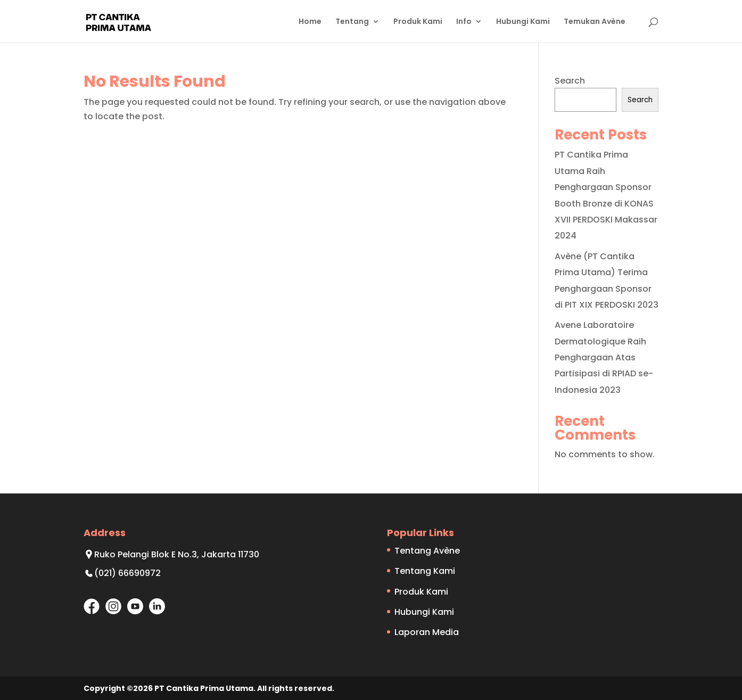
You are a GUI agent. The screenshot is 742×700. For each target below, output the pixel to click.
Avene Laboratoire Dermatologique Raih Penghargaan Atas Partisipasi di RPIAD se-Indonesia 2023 (604, 357)
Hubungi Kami (523, 22)
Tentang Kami (425, 571)
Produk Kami (418, 22)
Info (464, 22)
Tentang (352, 22)
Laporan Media (427, 632)
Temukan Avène (595, 22)
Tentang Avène (427, 551)
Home (310, 22)
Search (570, 81)
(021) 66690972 (127, 573)
